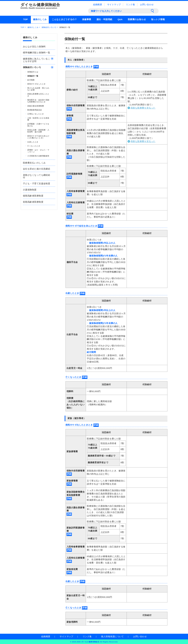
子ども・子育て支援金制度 (36, 184)
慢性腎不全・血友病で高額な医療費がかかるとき (38, 101)
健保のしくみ (40, 19)
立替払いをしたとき (36, 114)
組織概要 (98, 5)
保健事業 (87, 19)
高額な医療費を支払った (143, 108)
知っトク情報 (158, 19)
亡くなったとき (34, 146)
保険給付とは (33, 72)
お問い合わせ (147, 5)
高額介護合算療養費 (36, 106)
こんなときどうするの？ (64, 19)
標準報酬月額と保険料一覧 (36, 53)
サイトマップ (114, 5)
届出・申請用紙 (104, 19)
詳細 (96, 67)
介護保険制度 (30, 190)
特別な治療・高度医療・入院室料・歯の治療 (38, 131)
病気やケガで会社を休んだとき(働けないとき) (38, 137)
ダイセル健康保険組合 (50, 6)
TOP (25, 19)
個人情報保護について (112, 637)
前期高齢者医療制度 (33, 202)
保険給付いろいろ (49, 27)
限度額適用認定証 (35, 110)
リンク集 (130, 5)
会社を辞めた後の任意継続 (36, 169)
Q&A (120, 19)
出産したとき (33, 142)
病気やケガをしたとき (36, 84)
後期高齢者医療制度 (33, 196)
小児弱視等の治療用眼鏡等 (38, 156)
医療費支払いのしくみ (34, 163)
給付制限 (31, 80)
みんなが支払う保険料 (34, 47)
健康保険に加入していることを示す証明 (36, 60)
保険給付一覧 (33, 76)
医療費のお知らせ (137, 19)
